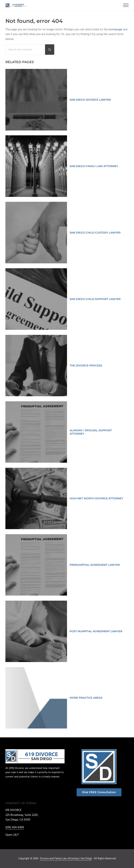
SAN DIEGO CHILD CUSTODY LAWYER (95, 233)
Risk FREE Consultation (99, 792)
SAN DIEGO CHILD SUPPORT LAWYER (95, 299)
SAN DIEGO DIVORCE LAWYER (90, 100)
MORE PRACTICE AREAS (86, 698)
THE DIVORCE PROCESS (86, 365)
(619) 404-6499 (15, 827)
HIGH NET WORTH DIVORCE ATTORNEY (96, 498)
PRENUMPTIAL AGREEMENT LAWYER (95, 565)
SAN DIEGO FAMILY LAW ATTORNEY (94, 166)
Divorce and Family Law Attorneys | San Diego (66, 859)
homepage (115, 30)
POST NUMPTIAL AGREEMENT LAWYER (96, 631)
